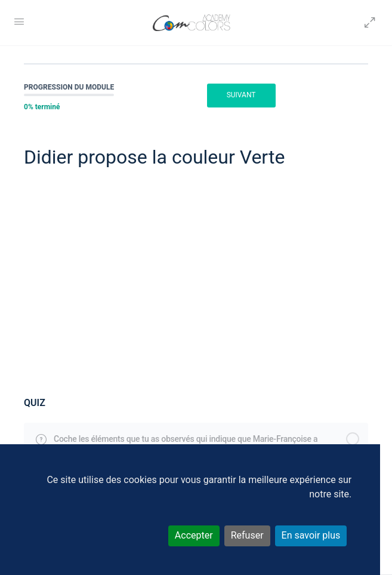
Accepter (194, 535)
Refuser (247, 535)
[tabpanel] (196, 283)
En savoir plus (311, 535)
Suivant (241, 95)
